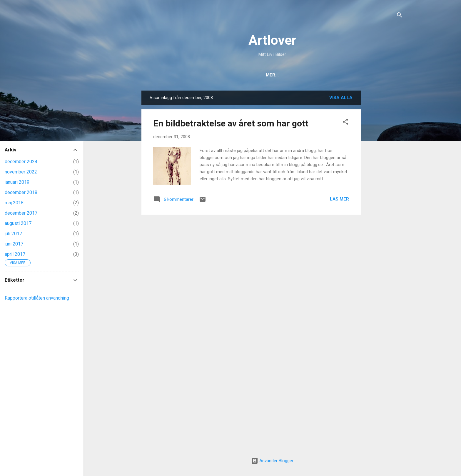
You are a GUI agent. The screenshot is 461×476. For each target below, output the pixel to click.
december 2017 (21, 213)
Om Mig (254, 75)
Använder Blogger (272, 461)
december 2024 (21, 162)
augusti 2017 (18, 223)
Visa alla (341, 98)
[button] (345, 123)
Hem (230, 75)
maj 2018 (14, 203)
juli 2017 (13, 234)
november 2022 (21, 172)
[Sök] (400, 16)
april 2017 (15, 254)
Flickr (312, 75)
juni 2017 (14, 244)
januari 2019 (17, 182)
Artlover (272, 40)
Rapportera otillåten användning (37, 298)
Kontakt (283, 75)
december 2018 (21, 192)
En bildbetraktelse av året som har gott (231, 123)
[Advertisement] (384, 179)
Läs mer (339, 199)
